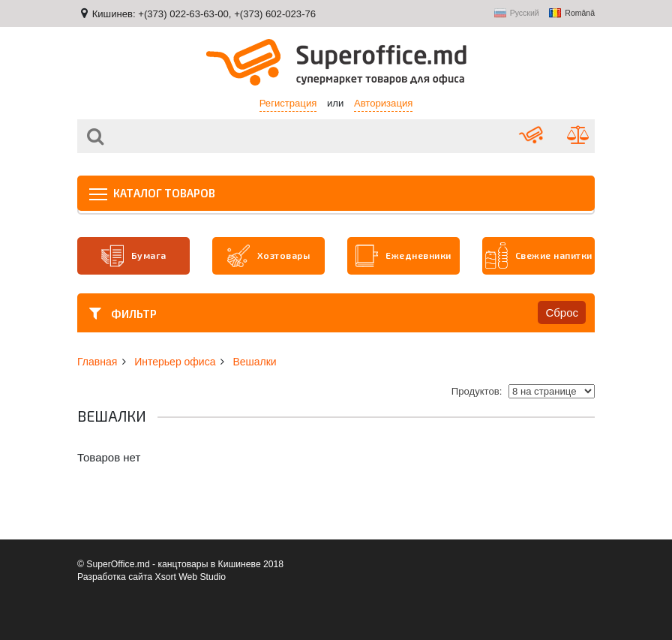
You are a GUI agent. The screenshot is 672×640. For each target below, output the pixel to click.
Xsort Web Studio (191, 577)
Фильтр (123, 313)
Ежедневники (403, 256)
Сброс (562, 312)
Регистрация (288, 103)
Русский (517, 14)
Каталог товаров (152, 193)
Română (572, 14)
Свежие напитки (539, 256)
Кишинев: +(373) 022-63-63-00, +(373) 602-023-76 (204, 14)
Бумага (134, 256)
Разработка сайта (115, 577)
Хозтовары (269, 256)
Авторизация (383, 103)
